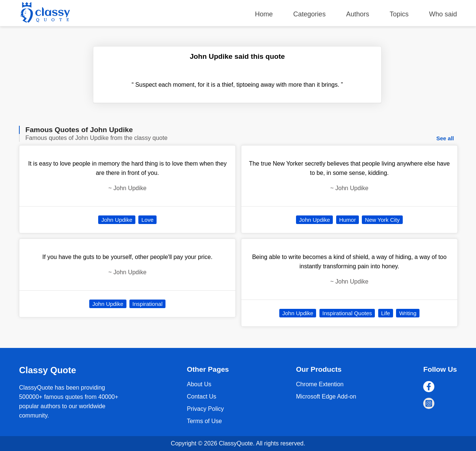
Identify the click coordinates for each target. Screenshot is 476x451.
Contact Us (201, 396)
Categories (310, 14)
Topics (399, 14)
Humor (348, 220)
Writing (408, 313)
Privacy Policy (205, 409)
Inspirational (147, 304)
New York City (382, 220)
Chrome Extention (320, 384)
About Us (199, 384)
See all (445, 138)
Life (386, 313)
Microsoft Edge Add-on (326, 396)
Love (147, 220)
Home (264, 14)
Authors (358, 14)
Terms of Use (204, 421)
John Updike (117, 220)
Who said (443, 14)
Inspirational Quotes (347, 313)
